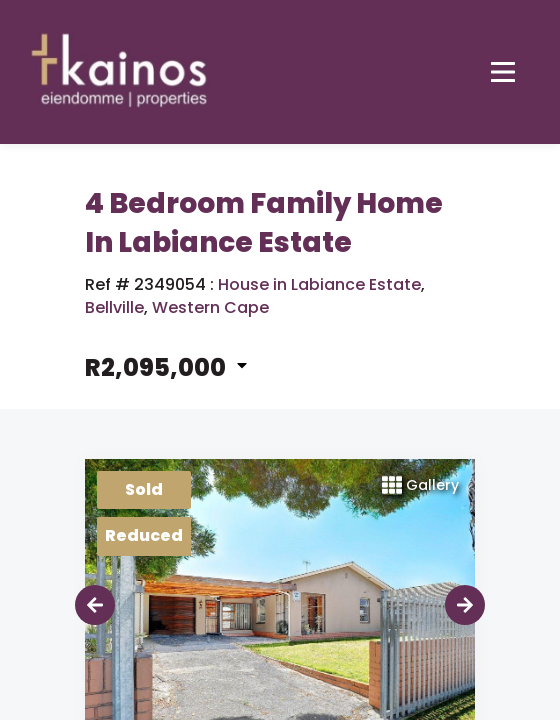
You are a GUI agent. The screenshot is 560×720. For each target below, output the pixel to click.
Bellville (114, 308)
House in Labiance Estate (319, 285)
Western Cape (210, 308)
